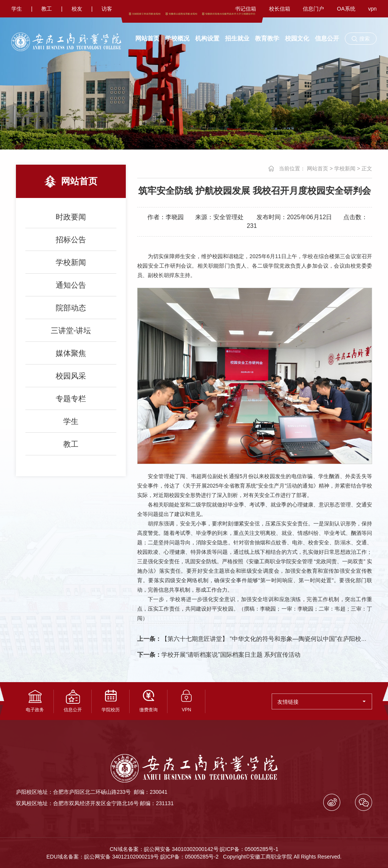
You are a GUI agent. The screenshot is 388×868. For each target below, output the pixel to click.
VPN (186, 701)
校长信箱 (280, 9)
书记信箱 (246, 9)
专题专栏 (71, 399)
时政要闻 (71, 217)
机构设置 (207, 38)
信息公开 (327, 38)
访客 (107, 9)
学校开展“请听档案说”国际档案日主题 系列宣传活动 (219, 655)
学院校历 (111, 701)
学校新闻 (71, 262)
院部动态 (71, 308)
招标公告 (71, 240)
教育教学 (267, 38)
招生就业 (237, 38)
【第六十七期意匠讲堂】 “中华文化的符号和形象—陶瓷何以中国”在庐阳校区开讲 (258, 639)
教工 (47, 9)
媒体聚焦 (71, 353)
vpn (372, 9)
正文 (367, 168)
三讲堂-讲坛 (71, 330)
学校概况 (177, 38)
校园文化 (297, 38)
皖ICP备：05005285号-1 (249, 849)
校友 (77, 9)
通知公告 (71, 285)
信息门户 (313, 9)
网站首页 (147, 38)
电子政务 (35, 701)
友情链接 (322, 702)
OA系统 (346, 9)
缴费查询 (149, 701)
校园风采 (71, 376)
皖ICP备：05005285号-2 (189, 857)
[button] (361, 39)
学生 (17, 9)
